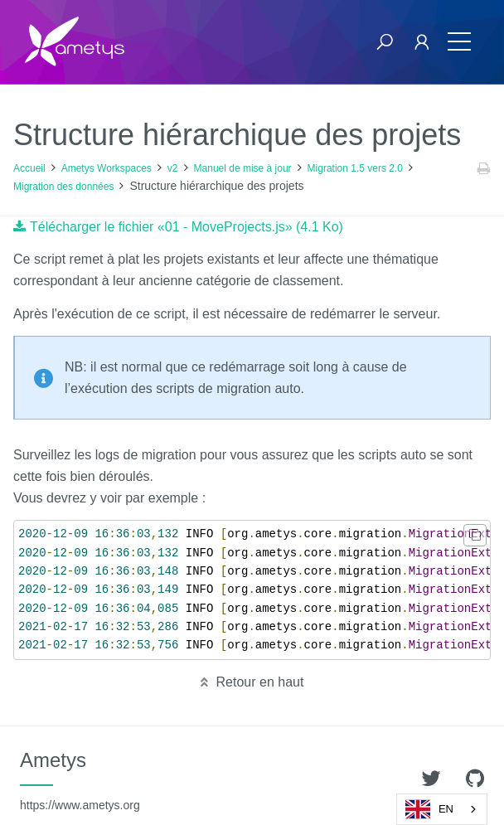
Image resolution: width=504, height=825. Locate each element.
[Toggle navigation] (459, 42)
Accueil (29, 168)
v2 (173, 168)
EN (429, 809)
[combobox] (442, 809)
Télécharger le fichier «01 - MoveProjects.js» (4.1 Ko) (187, 227)
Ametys (80, 780)
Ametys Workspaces (107, 168)
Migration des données (63, 187)
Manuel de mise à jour (243, 168)
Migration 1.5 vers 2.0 (355, 168)
